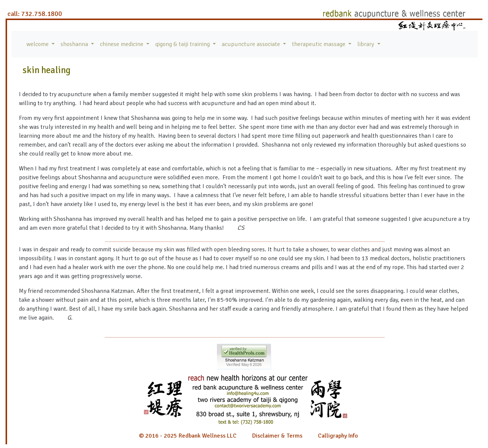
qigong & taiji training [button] (183, 44)
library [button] (366, 44)
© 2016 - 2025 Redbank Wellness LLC (188, 436)
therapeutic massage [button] (319, 44)
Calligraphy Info (338, 436)
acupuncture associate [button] (252, 44)
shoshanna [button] (75, 44)
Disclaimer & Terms (277, 436)
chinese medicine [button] (122, 44)
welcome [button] (38, 44)
